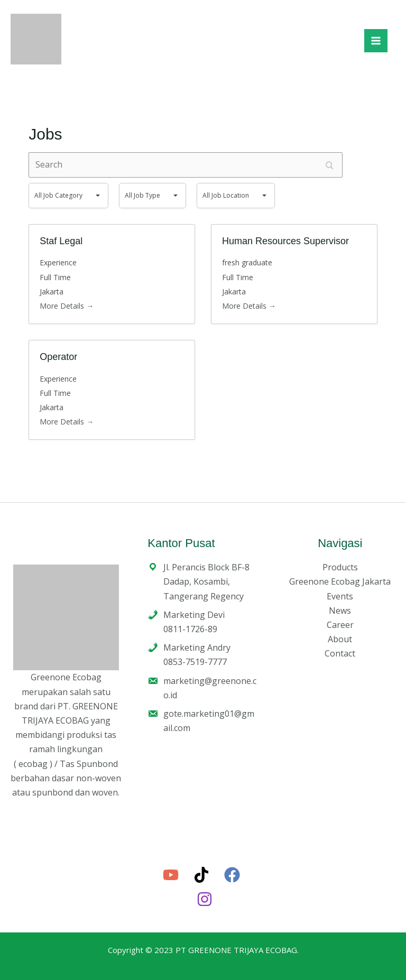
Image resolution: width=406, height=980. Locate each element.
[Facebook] (232, 875)
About (340, 639)
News (340, 611)
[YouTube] (171, 875)
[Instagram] (205, 899)
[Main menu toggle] (376, 41)
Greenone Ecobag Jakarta (340, 581)
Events (340, 596)
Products (340, 567)
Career (340, 625)
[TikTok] (201, 875)
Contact (340, 653)
